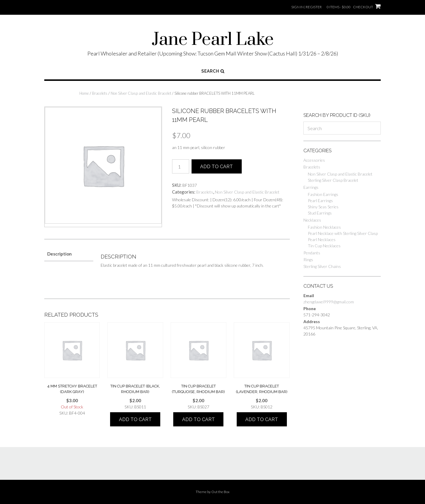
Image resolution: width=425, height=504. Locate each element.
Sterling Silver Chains (322, 266)
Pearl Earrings (320, 201)
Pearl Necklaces (322, 239)
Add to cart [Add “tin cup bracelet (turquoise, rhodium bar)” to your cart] (198, 419)
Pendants (312, 253)
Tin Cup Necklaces (324, 246)
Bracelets (100, 93)
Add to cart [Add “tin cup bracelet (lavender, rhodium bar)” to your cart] (262, 419)
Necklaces (312, 220)
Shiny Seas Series (323, 207)
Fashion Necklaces (324, 227)
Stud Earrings (320, 213)
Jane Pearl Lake (213, 40)
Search (213, 71)
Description (59, 254)
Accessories (314, 160)
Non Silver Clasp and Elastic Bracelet (141, 93)
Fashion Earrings (323, 194)
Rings (308, 260)
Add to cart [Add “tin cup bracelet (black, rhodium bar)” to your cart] (135, 419)
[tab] (69, 254)
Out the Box (220, 492)
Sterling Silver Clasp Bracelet (333, 180)
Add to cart (216, 167)
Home (84, 93)
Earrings (311, 187)
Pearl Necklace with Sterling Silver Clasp (343, 233)
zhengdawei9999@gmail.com (329, 302)
